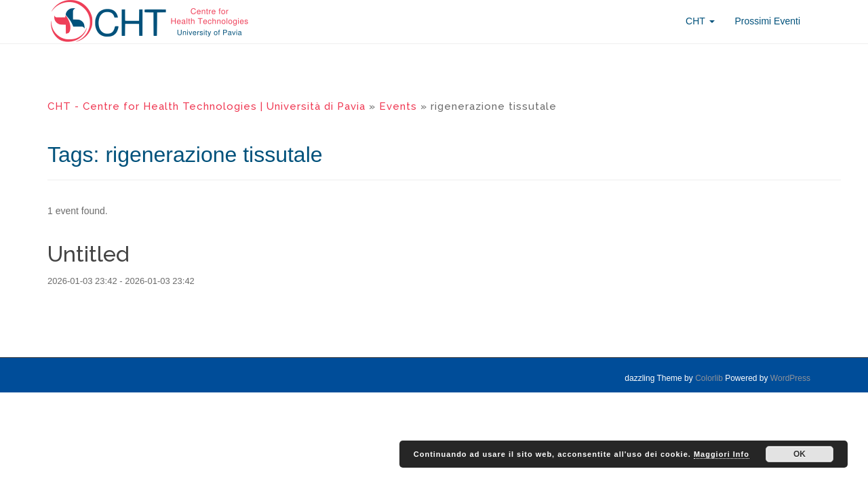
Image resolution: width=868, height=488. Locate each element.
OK (800, 454)
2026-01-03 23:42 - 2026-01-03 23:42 (121, 281)
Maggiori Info (722, 454)
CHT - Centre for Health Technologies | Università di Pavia (206, 106)
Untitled (88, 254)
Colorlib (709, 378)
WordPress (790, 378)
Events (398, 106)
